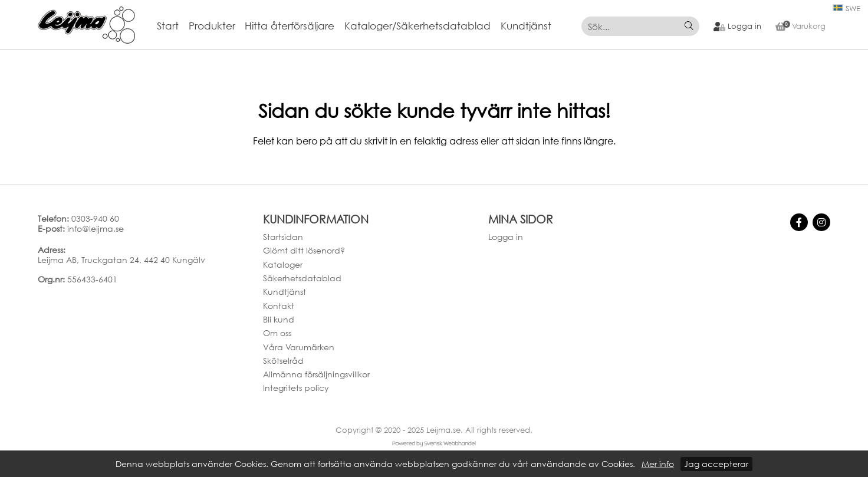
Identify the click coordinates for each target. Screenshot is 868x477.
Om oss (277, 333)
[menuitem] (173, 26)
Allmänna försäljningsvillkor (316, 374)
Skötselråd (283, 361)
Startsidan (283, 237)
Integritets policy (296, 388)
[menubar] (359, 26)
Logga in (506, 237)
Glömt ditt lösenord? (304, 250)
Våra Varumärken (299, 347)
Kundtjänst (526, 26)
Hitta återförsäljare (290, 26)
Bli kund (279, 319)
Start (168, 26)
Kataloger (283, 264)
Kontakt (279, 306)
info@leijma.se (96, 228)
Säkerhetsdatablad (302, 278)
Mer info (658, 464)
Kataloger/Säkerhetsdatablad (417, 26)
